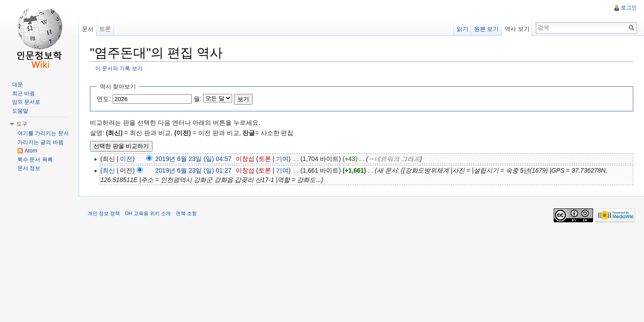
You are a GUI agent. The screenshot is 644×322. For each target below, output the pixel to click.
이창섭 (245, 159)
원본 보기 (487, 29)
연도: (104, 99)
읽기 (462, 29)
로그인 (629, 8)
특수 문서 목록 (35, 160)
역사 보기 (517, 29)
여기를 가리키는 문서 (43, 133)
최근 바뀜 (23, 93)
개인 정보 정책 (104, 213)
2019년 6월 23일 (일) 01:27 (193, 170)
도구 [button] (22, 124)
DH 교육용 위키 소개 (148, 213)
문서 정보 (29, 168)
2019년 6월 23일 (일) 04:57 (193, 159)
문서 (88, 29)
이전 (126, 159)
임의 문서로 (26, 102)
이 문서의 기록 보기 (119, 68)
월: (198, 99)
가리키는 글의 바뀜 (40, 142)
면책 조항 (186, 213)
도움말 (20, 111)
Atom (31, 151)
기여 (282, 159)
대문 (17, 85)
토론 (265, 159)
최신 (109, 170)
